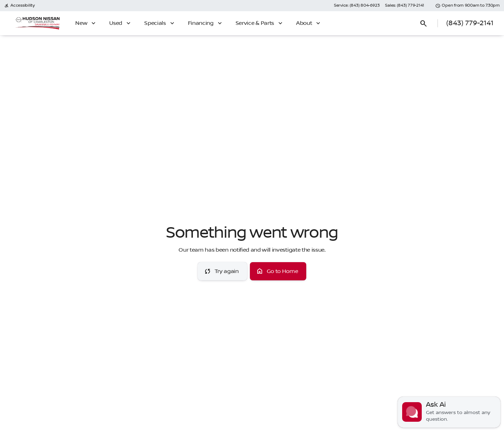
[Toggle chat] (449, 412)
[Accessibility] (19, 6)
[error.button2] (278, 271)
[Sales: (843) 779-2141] (405, 6)
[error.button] (222, 271)
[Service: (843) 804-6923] (357, 6)
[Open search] (423, 23)
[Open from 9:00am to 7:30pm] (468, 6)
